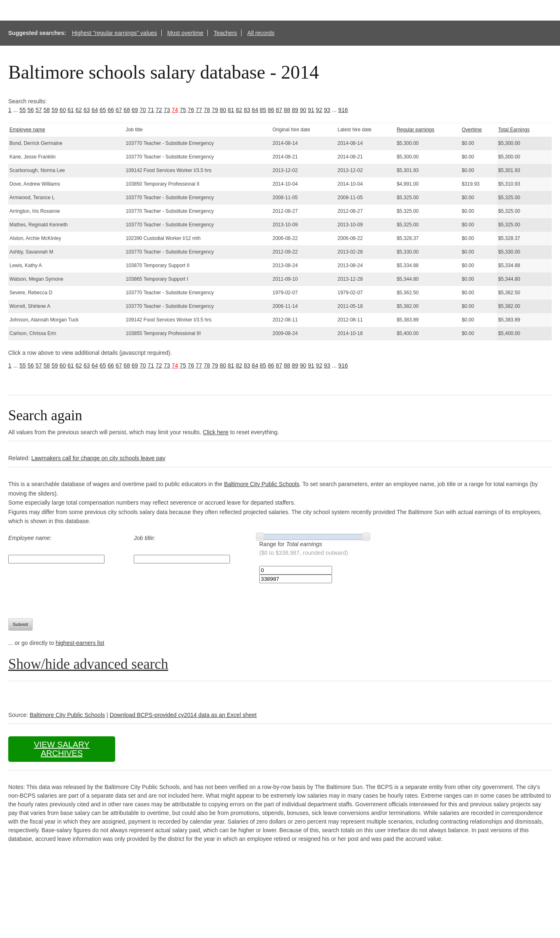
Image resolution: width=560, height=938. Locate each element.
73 (167, 110)
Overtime (472, 130)
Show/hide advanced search (88, 664)
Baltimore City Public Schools (262, 484)
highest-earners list (80, 643)
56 (31, 110)
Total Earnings (514, 130)
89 (295, 110)
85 (263, 110)
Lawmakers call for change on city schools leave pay (98, 458)
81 (231, 110)
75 (183, 110)
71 (151, 110)
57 (39, 110)
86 (271, 110)
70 (143, 110)
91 (311, 110)
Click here (216, 432)
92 (319, 110)
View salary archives (62, 749)
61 (71, 110)
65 (103, 110)
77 (199, 110)
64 (95, 110)
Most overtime (185, 33)
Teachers (225, 33)
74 (175, 110)
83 (247, 110)
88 (287, 110)
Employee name (27, 130)
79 (215, 110)
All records (261, 33)
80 (223, 110)
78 (207, 110)
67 (119, 110)
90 (303, 110)
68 (127, 110)
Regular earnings (415, 130)
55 (23, 110)
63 (87, 110)
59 (55, 110)
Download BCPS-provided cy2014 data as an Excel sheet (183, 715)
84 (255, 110)
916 (343, 110)
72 (159, 110)
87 (279, 110)
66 (111, 110)
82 (239, 110)
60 (63, 110)
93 (327, 110)
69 (135, 110)
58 (47, 110)
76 (191, 110)
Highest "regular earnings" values (115, 33)
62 (79, 110)
